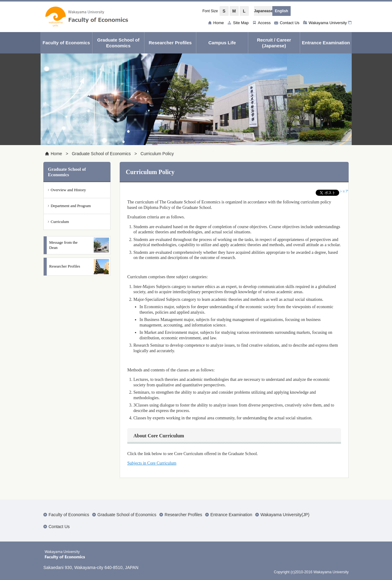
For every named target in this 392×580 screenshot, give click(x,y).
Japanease (263, 11)
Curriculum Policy (157, 154)
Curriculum (60, 222)
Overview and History (68, 190)
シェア (344, 191)
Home (56, 154)
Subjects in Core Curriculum (152, 463)
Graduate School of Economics (101, 154)
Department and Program (71, 206)
